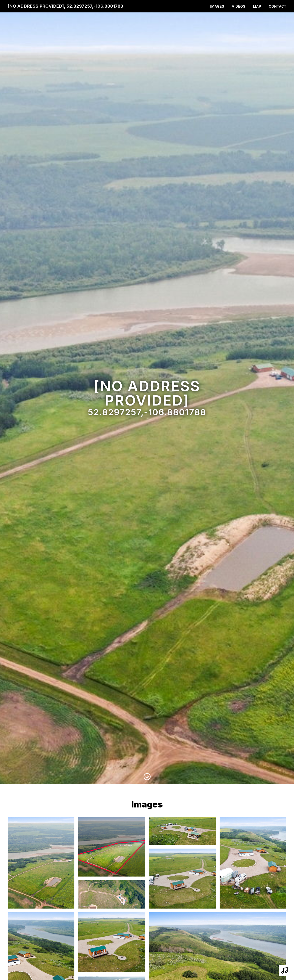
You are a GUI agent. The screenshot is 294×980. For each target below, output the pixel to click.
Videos (239, 6)
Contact (278, 6)
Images (217, 6)
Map (257, 6)
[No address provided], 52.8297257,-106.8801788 (65, 6)
